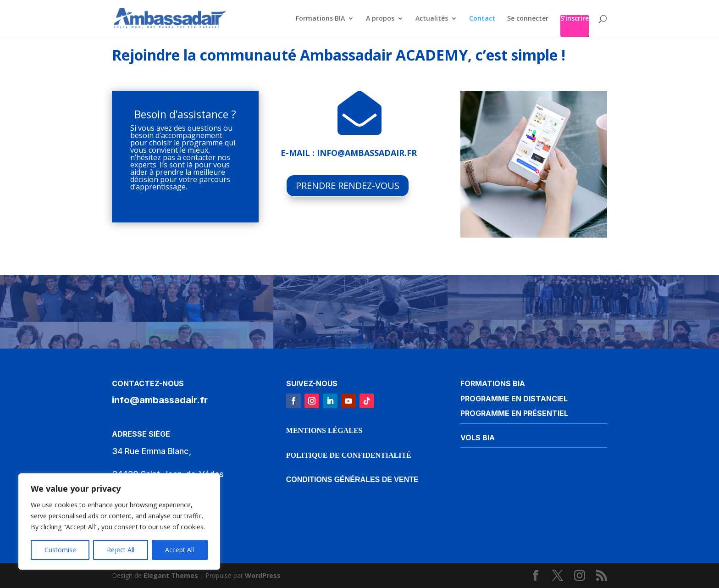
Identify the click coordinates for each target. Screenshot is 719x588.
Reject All (121, 550)
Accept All (180, 550)
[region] (119, 521)
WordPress (263, 575)
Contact (482, 19)
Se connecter (528, 19)
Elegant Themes (171, 575)
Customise (60, 550)
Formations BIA (320, 19)
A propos (380, 19)
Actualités (432, 19)
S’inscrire (575, 19)
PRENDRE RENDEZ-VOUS (348, 186)
